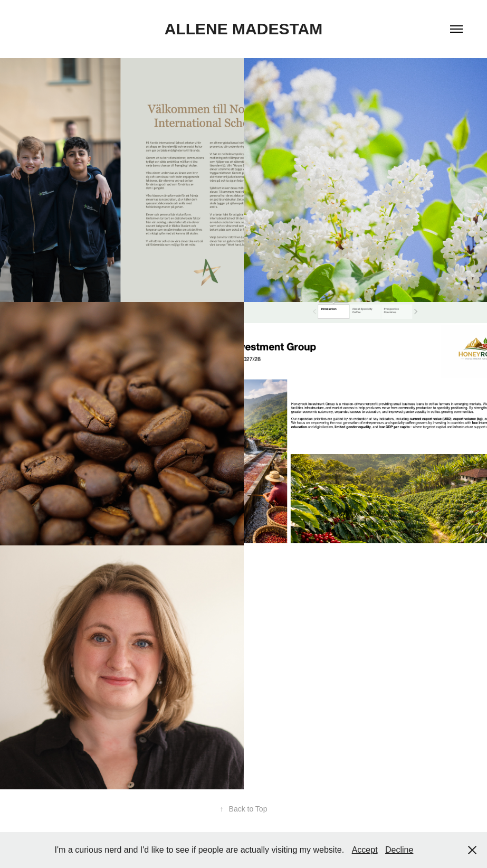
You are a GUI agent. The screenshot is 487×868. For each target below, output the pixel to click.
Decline (399, 850)
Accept (365, 850)
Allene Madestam (243, 29)
